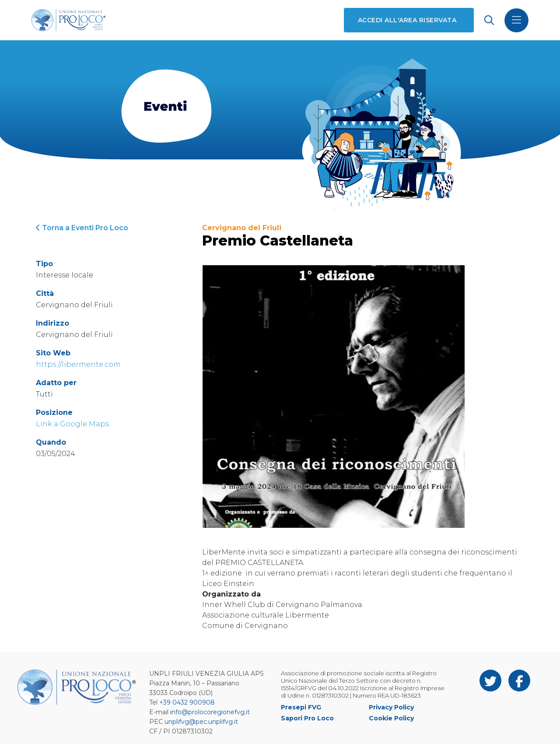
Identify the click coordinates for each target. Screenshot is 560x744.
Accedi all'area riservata (407, 20)
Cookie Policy (391, 718)
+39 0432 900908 (187, 702)
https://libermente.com (78, 364)
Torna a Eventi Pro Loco (82, 228)
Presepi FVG (301, 707)
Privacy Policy (391, 707)
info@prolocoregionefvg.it (210, 712)
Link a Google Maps (72, 424)
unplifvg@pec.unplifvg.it (201, 722)
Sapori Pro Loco (307, 718)
